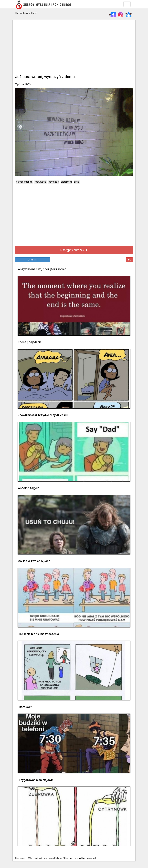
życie (77, 182)
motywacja (41, 182)
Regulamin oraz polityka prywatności (81, 858)
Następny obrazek (74, 250)
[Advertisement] (74, 47)
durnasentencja (24, 182)
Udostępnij (33, 260)
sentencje (54, 182)
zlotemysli (66, 182)
